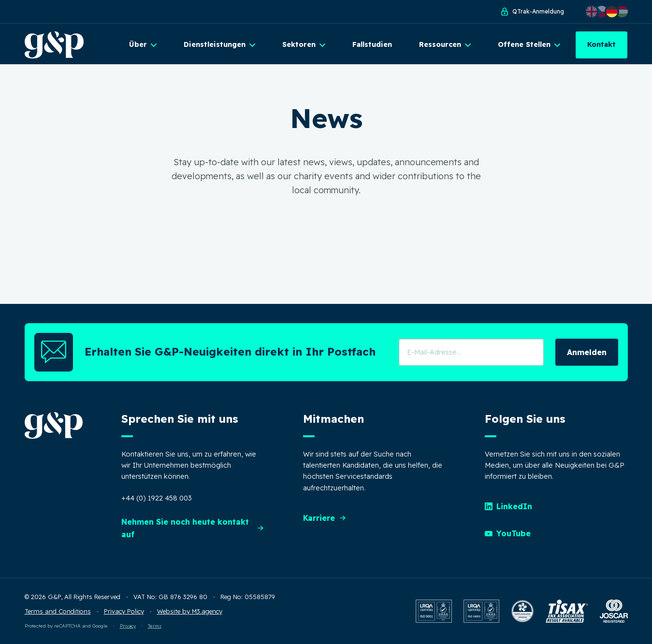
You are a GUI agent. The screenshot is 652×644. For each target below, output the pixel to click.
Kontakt (601, 44)
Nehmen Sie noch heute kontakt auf (193, 528)
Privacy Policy (124, 611)
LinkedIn (508, 506)
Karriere (325, 518)
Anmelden (587, 352)
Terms (155, 626)
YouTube (508, 533)
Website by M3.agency (190, 611)
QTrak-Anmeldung (532, 12)
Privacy (128, 626)
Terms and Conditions (58, 611)
